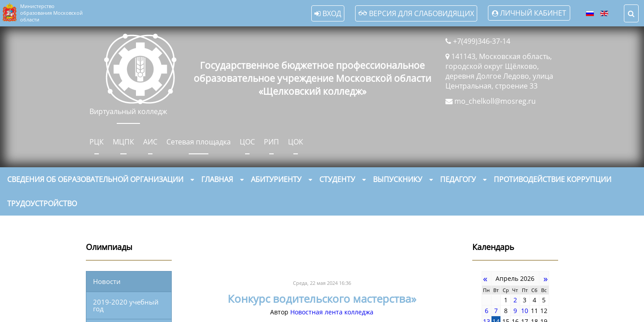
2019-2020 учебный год (126, 305)
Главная (217, 179)
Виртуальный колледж (128, 111)
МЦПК (123, 142)
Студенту (337, 179)
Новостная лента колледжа (332, 312)
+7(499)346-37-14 (482, 41)
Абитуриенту (276, 179)
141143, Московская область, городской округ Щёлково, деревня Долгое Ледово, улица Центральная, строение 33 (499, 71)
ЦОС (247, 142)
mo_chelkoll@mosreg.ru (495, 101)
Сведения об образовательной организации (95, 179)
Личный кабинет (533, 13)
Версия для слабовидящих (416, 13)
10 (525, 311)
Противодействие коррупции (553, 179)
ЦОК (296, 142)
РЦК (97, 142)
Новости (107, 281)
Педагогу (458, 179)
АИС (150, 142)
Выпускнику (398, 179)
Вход (328, 13)
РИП (271, 142)
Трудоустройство (42, 203)
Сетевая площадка (199, 142)
